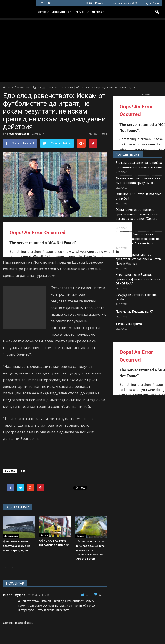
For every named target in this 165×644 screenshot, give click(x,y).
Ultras (99, 12)
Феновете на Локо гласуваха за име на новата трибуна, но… (17, 546)
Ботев (43, 12)
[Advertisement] (82, 50)
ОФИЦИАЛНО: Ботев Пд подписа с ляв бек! (138, 196)
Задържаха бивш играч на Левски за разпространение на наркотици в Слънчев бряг (138, 239)
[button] (157, 12)
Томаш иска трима (129, 324)
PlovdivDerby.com (18, 134)
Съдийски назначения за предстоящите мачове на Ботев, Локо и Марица (139, 259)
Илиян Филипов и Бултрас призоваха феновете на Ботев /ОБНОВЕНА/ (138, 279)
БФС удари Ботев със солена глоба (136, 297)
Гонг (22, 471)
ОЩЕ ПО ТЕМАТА (18, 507)
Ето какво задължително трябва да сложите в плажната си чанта (139, 165)
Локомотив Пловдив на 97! (134, 312)
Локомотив (62, 12)
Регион (82, 12)
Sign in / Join (152, 3)
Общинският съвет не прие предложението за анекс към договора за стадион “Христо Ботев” (90, 550)
